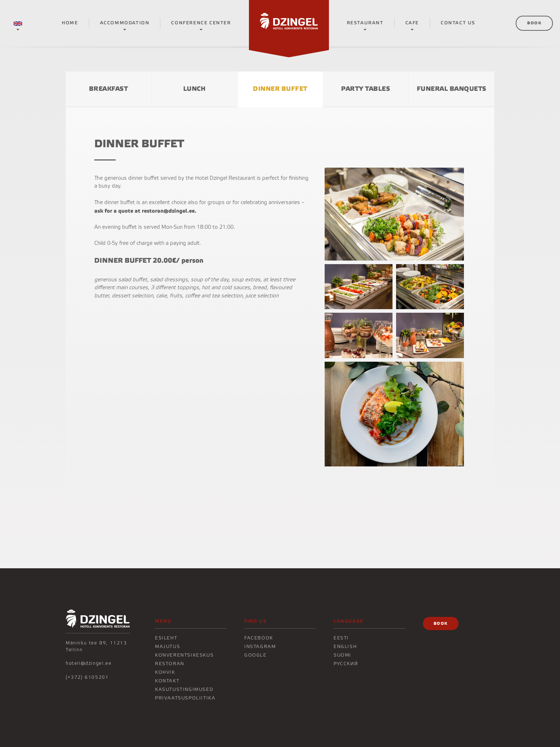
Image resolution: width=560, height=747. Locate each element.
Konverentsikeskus (184, 655)
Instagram (260, 647)
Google (256, 655)
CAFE (412, 23)
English (345, 647)
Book (534, 23)
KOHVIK (165, 672)
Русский (346, 664)
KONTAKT (167, 681)
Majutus (167, 647)
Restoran (170, 664)
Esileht (166, 638)
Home (70, 23)
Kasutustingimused (184, 689)
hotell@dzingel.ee (89, 663)
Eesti (341, 638)
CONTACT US (458, 23)
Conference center (201, 23)
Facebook (259, 638)
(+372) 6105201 (87, 677)
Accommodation (125, 23)
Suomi (342, 655)
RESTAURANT (365, 23)
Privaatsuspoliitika (185, 698)
